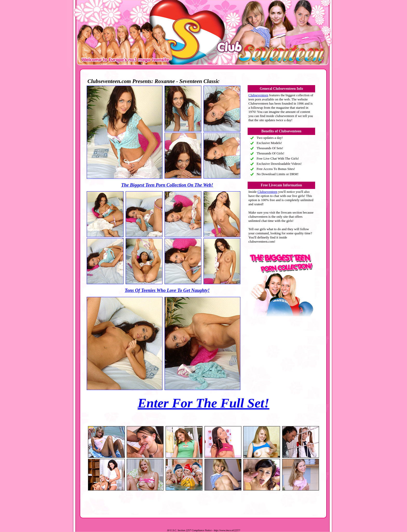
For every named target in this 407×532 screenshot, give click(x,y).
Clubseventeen (258, 95)
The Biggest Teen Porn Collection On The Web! (167, 185)
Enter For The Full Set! (203, 403)
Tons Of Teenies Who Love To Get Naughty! (167, 290)
